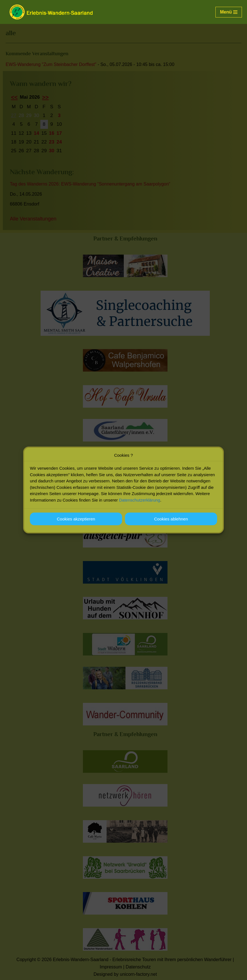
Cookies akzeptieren (76, 523)
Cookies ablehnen (171, 523)
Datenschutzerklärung (140, 504)
